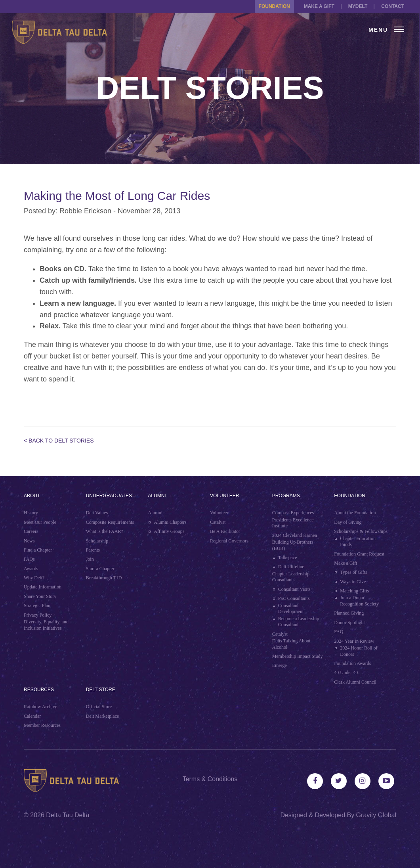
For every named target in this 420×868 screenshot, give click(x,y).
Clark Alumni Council (355, 682)
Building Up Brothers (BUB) (293, 545)
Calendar (32, 716)
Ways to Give (353, 582)
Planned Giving (349, 613)
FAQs (29, 559)
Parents (93, 550)
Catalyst (218, 522)
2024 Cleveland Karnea (295, 535)
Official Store (99, 707)
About (32, 496)
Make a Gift (319, 6)
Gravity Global (376, 815)
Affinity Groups (169, 531)
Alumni (157, 496)
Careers (31, 531)
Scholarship (97, 541)
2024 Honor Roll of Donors (359, 651)
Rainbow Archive (40, 707)
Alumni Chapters (170, 522)
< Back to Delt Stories (59, 441)
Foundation (274, 6)
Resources (39, 690)
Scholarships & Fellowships (361, 531)
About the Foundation (355, 513)
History (31, 513)
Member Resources (42, 725)
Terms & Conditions (210, 779)
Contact (393, 6)
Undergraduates (109, 496)
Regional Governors (229, 541)
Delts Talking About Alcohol (291, 644)
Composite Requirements (110, 522)
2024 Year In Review (354, 641)
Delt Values (97, 513)
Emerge (280, 665)
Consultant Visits (294, 589)
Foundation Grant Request (359, 554)
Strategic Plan (37, 605)
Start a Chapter (100, 569)
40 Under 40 (346, 673)
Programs (286, 496)
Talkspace (288, 558)
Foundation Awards (352, 663)
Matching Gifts (354, 591)
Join (90, 559)
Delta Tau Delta (68, 815)
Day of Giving (348, 522)
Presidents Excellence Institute (293, 523)
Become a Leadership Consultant (299, 622)
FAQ (339, 632)
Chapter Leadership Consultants (291, 577)
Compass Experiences (293, 513)
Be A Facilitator (225, 531)
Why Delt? (34, 578)
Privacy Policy (38, 615)
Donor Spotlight (349, 623)
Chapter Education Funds (358, 542)
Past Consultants (294, 598)
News (29, 541)
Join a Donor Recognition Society (359, 601)
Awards (31, 569)
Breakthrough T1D (104, 578)
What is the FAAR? (105, 531)
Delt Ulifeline (291, 567)
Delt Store (101, 690)
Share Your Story (40, 596)
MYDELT (358, 6)
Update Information (43, 587)
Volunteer (224, 496)
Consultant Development (291, 609)
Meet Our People (40, 522)
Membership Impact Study (298, 656)
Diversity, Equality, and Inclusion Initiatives (46, 625)
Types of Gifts (353, 572)
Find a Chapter (38, 550)
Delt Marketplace (103, 716)
